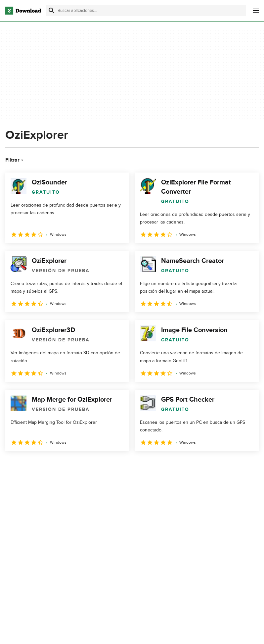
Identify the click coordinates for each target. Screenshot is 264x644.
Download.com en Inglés (123, 537)
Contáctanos (110, 525)
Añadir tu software (116, 514)
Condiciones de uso (208, 514)
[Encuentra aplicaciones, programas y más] (146, 11)
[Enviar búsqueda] (52, 11)
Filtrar (15, 160)
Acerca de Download (119, 502)
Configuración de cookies (213, 555)
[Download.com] (23, 11)
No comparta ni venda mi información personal (213, 540)
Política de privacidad (209, 502)
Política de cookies (206, 525)
